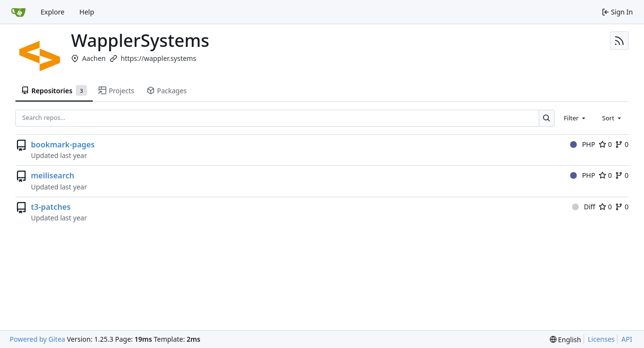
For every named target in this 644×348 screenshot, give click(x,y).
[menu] (565, 340)
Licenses (601, 339)
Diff (584, 207)
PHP (583, 144)
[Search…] (547, 118)
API (627, 339)
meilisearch (53, 175)
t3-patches (51, 207)
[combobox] (575, 118)
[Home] (18, 12)
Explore (52, 12)
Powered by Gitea (37, 339)
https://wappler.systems (158, 58)
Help (87, 12)
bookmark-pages (63, 145)
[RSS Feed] (619, 41)
